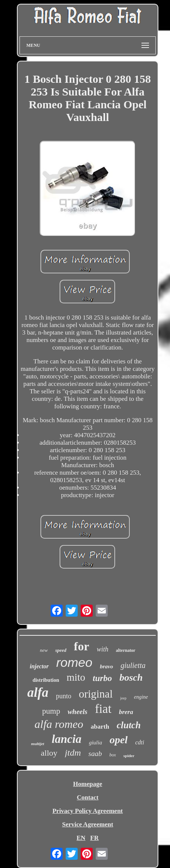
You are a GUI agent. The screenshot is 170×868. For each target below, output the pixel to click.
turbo (102, 678)
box (112, 755)
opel (119, 740)
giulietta (133, 665)
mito (76, 677)
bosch (131, 678)
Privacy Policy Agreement (88, 811)
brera (126, 712)
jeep (123, 698)
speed (61, 650)
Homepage (88, 784)
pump (51, 711)
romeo (74, 662)
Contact (88, 797)
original (96, 694)
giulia (96, 743)
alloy (49, 753)
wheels (77, 712)
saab (95, 754)
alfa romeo (59, 724)
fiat (103, 709)
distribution (46, 680)
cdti (140, 742)
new (44, 650)
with (103, 649)
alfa (38, 692)
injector (39, 666)
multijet (38, 744)
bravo (106, 666)
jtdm (73, 753)
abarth (100, 727)
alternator (126, 650)
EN (81, 838)
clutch (129, 725)
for (82, 646)
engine (141, 697)
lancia (67, 739)
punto (64, 696)
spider (129, 756)
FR (94, 838)
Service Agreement (87, 824)
